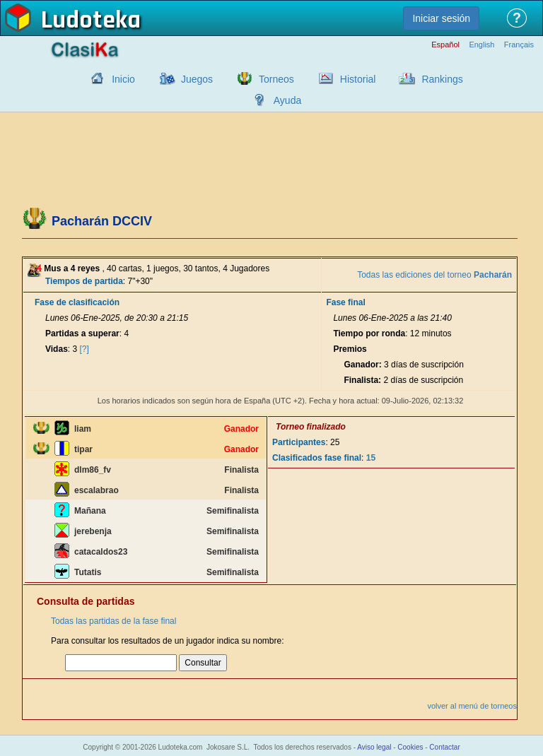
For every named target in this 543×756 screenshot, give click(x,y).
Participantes (299, 442)
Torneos (276, 79)
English (481, 45)
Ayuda (287, 100)
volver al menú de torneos (472, 706)
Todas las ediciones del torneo (434, 275)
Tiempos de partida (84, 281)
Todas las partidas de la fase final (113, 621)
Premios (350, 349)
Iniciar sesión (441, 18)
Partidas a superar (82, 333)
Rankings (442, 79)
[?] (84, 349)
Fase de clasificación (77, 302)
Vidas (57, 349)
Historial (358, 79)
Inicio (123, 79)
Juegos (197, 79)
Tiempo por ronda (369, 333)
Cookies (410, 747)
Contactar (444, 747)
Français (519, 45)
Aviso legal (374, 747)
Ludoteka (91, 20)
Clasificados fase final (317, 458)
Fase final (345, 302)
